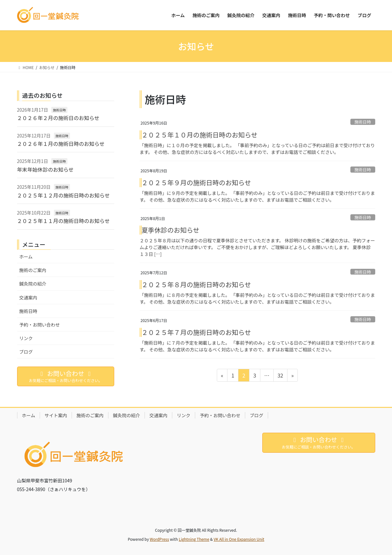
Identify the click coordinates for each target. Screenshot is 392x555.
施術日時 (363, 122)
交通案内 (28, 298)
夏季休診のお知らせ (171, 230)
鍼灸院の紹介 (33, 284)
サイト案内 (56, 415)
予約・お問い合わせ (40, 325)
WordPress (159, 539)
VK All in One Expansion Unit (239, 539)
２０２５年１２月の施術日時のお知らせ (64, 195)
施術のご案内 (33, 270)
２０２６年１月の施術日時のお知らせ (61, 144)
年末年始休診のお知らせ (45, 169)
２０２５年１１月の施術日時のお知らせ (64, 221)
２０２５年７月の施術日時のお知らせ (196, 332)
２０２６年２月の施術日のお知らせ (58, 118)
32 (280, 376)
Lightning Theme (194, 539)
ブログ (26, 352)
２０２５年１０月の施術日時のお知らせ (200, 135)
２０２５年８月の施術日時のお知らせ (196, 284)
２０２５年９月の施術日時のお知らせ (196, 182)
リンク (26, 338)
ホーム (26, 257)
